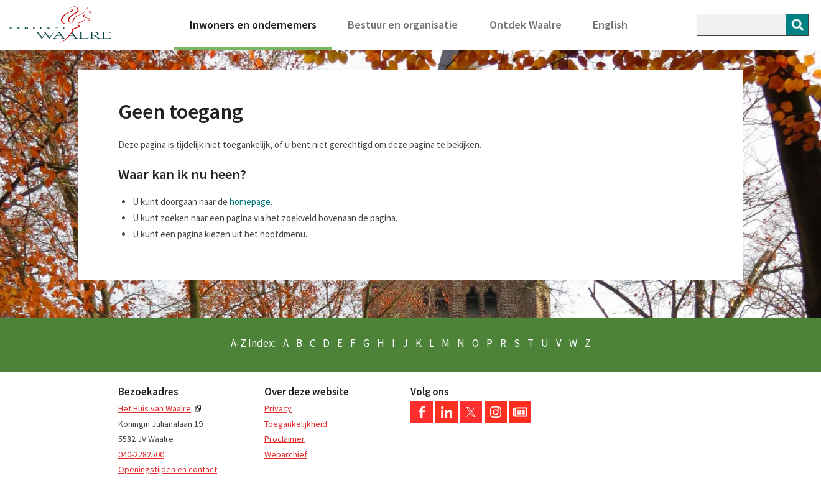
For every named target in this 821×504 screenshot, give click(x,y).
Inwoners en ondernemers (253, 25)
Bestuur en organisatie (403, 25)
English (610, 25)
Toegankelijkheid (296, 424)
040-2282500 (141, 454)
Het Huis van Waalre (155, 408)
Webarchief (286, 454)
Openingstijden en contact (168, 469)
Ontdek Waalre (526, 25)
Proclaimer (285, 439)
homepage (250, 202)
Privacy (278, 408)
